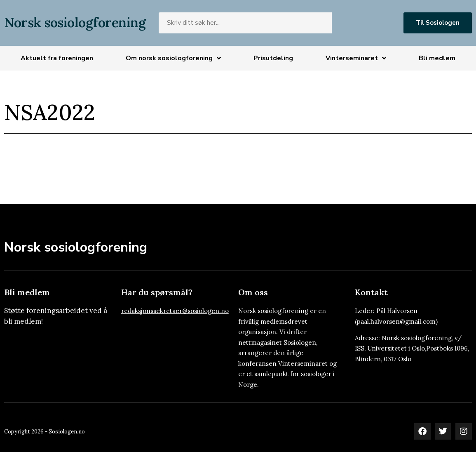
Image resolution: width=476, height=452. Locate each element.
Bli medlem (437, 58)
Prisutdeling (273, 58)
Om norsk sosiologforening (173, 58)
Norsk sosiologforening (75, 22)
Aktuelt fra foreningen (57, 58)
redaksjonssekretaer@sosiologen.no (175, 311)
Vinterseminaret (356, 58)
